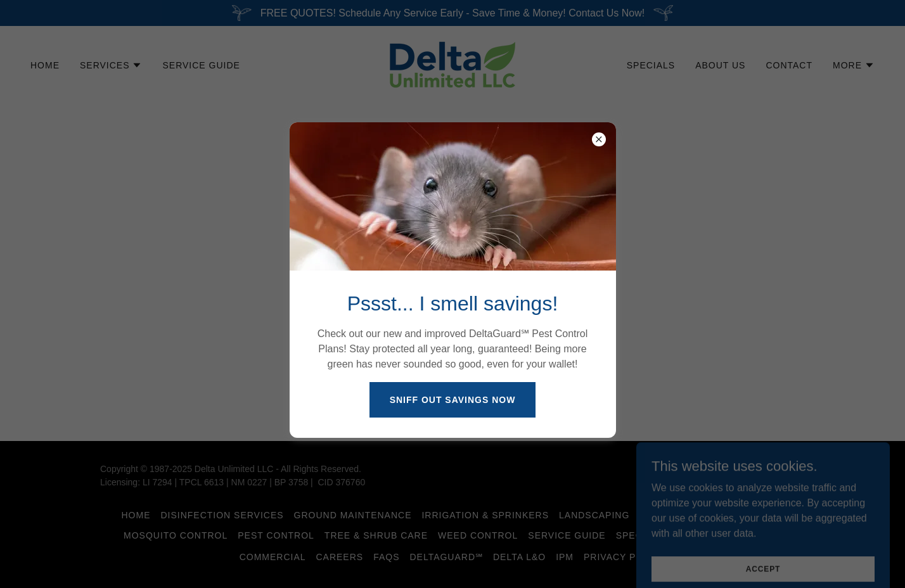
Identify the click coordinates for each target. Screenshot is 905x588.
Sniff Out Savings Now (453, 400)
